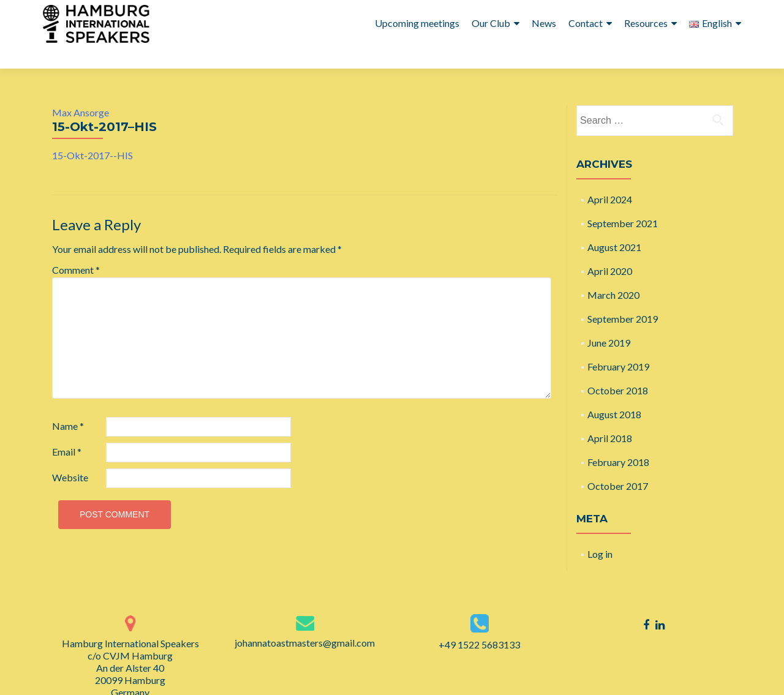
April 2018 (610, 416)
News (544, 23)
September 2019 (623, 297)
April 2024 (610, 177)
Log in (600, 532)
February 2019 (618, 344)
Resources (646, 23)
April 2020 (610, 249)
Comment (76, 248)
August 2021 (614, 225)
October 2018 (618, 368)
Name (68, 404)
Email (67, 430)
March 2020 (613, 273)
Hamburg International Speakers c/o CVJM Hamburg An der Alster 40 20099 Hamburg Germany (130, 646)
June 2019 (609, 321)
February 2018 (618, 440)
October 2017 (618, 464)
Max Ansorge (81, 90)
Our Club (491, 23)
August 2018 (614, 392)
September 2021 (623, 201)
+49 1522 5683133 (479, 622)
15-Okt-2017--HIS (92, 133)
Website (70, 455)
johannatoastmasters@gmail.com (305, 621)
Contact (586, 23)
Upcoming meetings (417, 23)
